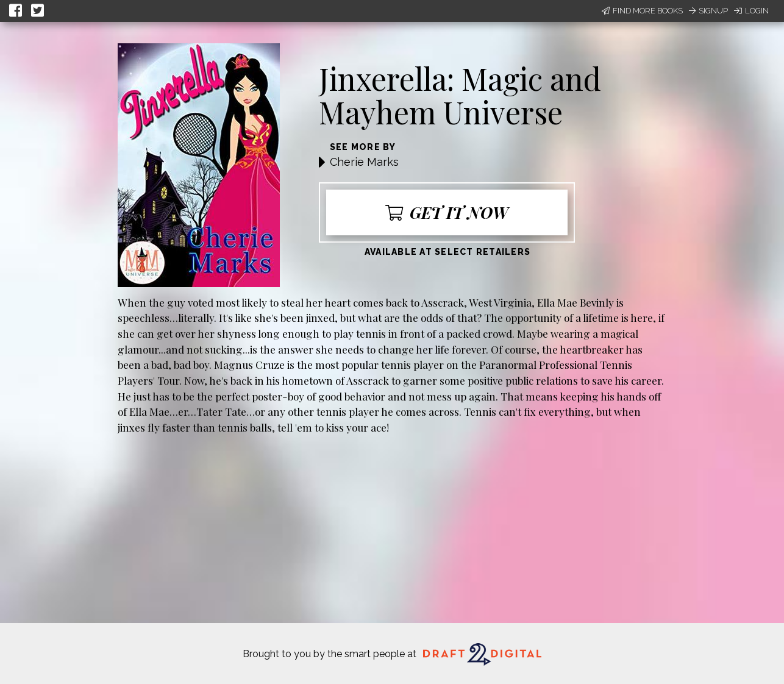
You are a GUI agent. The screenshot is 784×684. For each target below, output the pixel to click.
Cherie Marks (364, 162)
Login (751, 11)
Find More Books (642, 11)
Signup (708, 11)
